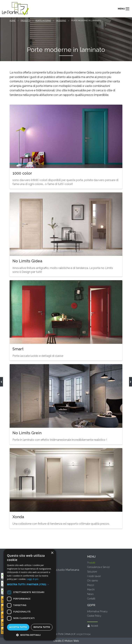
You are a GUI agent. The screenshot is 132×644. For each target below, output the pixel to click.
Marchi (91, 590)
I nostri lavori (94, 576)
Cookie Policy (94, 616)
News (90, 594)
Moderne (61, 21)
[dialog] (30, 595)
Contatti (91, 599)
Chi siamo (93, 581)
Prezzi (91, 585)
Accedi (93, 626)
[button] (30, 584)
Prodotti (25, 21)
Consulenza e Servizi (98, 567)
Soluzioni (92, 572)
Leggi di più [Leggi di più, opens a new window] (33, 579)
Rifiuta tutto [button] (42, 627)
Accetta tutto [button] (18, 627)
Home (13, 21)
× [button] (52, 553)
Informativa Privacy (97, 611)
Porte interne (43, 21)
